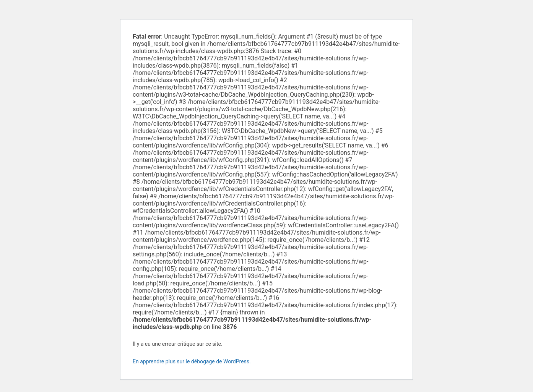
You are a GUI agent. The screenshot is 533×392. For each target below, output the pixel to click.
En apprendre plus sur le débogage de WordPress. (192, 361)
